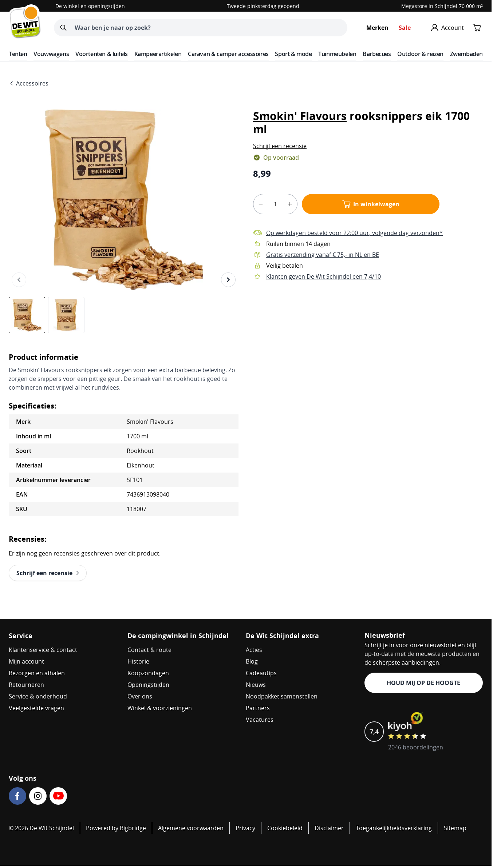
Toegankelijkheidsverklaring (394, 828)
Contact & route (149, 650)
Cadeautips (261, 673)
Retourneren (26, 685)
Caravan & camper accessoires (228, 54)
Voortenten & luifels (102, 54)
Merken (377, 28)
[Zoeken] (63, 28)
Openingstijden (148, 685)
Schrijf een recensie (280, 146)
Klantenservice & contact (43, 650)
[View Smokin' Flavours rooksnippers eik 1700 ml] (27, 315)
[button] (280, 146)
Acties (254, 650)
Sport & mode (293, 54)
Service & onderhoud (38, 696)
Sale (405, 28)
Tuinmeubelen (337, 54)
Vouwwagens (51, 54)
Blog (252, 661)
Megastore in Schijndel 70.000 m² (442, 6)
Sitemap (455, 828)
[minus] (261, 204)
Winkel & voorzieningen (160, 708)
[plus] (290, 204)
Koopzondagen (148, 673)
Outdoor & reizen (420, 54)
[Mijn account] (447, 28)
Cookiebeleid (285, 828)
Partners (258, 708)
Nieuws (256, 685)
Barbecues (377, 54)
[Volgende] (228, 280)
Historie (138, 661)
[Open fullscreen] (124, 200)
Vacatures (260, 720)
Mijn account (26, 661)
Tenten (18, 54)
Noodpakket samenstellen (282, 696)
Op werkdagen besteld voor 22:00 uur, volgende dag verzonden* (354, 233)
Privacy (245, 828)
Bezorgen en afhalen (37, 673)
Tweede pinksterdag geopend (263, 6)
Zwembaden (466, 54)
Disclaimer (329, 828)
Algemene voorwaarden (191, 828)
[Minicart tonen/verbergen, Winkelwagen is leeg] (477, 28)
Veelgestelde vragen (36, 708)
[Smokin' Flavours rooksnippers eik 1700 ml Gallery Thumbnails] (47, 315)
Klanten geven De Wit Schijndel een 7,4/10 (324, 276)
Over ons (140, 696)
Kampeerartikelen (158, 54)
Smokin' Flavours (300, 116)
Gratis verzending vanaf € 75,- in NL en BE (323, 255)
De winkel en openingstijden (90, 6)
